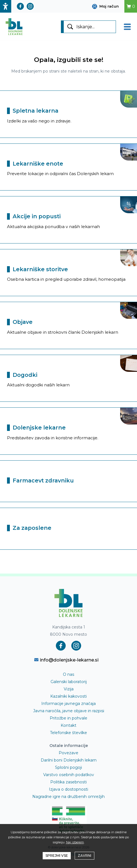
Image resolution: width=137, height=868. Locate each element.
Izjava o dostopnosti (68, 789)
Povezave (68, 753)
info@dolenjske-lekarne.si (66, 660)
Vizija (69, 689)
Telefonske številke (68, 733)
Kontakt (68, 725)
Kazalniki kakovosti (68, 696)
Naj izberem (75, 842)
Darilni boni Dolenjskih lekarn (69, 760)
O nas (68, 674)
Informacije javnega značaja (68, 704)
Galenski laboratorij (69, 682)
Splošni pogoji (68, 767)
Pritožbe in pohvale (68, 718)
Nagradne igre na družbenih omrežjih (68, 797)
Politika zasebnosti (68, 782)
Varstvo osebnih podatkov (69, 775)
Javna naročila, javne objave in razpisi (69, 711)
